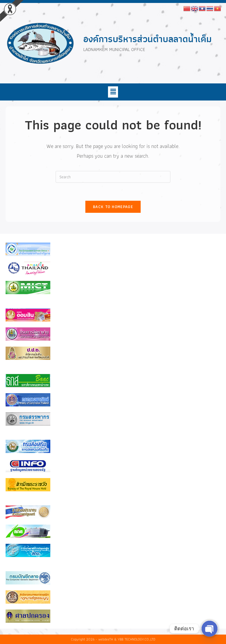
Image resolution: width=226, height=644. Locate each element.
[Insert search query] (113, 177)
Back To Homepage (113, 207)
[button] (113, 92)
